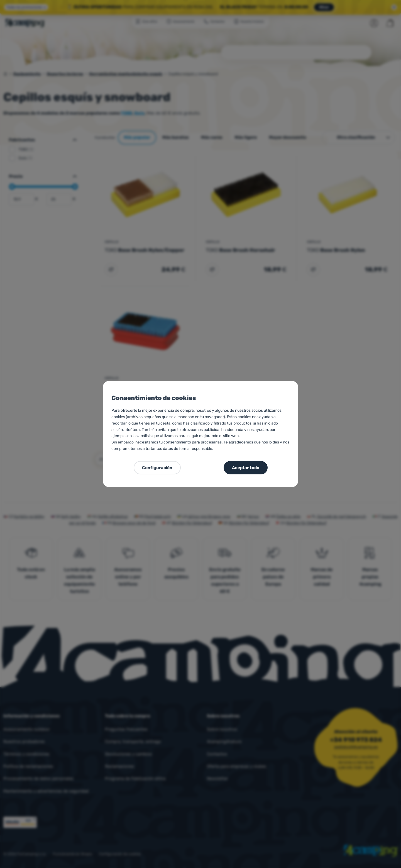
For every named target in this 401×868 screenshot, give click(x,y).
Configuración (157, 468)
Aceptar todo (246, 468)
